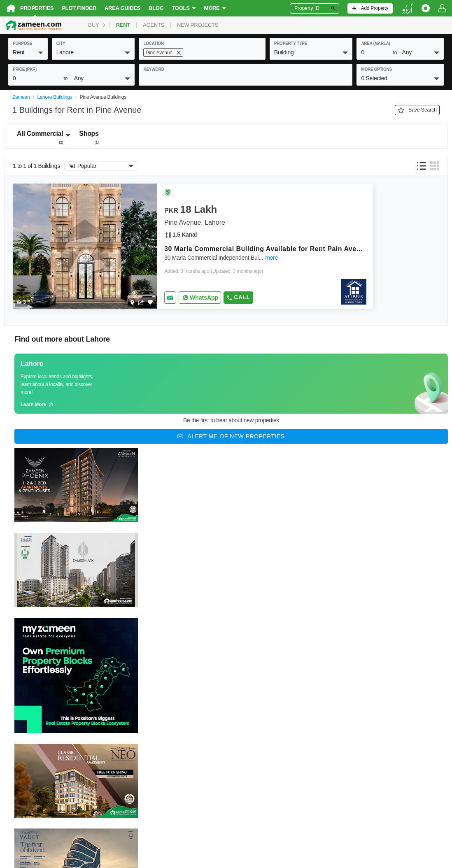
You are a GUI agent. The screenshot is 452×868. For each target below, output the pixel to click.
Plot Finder (79, 8)
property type (291, 43)
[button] (28, 52)
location (153, 43)
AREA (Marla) (375, 43)
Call (238, 297)
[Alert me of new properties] (231, 436)
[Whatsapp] (200, 298)
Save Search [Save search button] (417, 110)
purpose (22, 43)
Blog (156, 8)
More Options (376, 69)
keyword (154, 69)
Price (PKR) (25, 69)
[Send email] (170, 298)
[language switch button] (407, 8)
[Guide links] (231, 384)
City (61, 43)
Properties (37, 8)
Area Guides (122, 8)
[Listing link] (193, 246)
